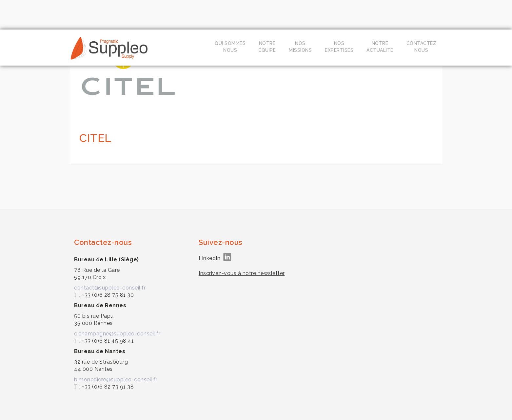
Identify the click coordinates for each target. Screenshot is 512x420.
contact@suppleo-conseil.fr (110, 288)
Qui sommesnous (230, 47)
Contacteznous (422, 47)
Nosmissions (300, 47)
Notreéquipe (267, 47)
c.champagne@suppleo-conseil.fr (117, 334)
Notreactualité (380, 47)
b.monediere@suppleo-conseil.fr (116, 380)
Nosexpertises (339, 47)
